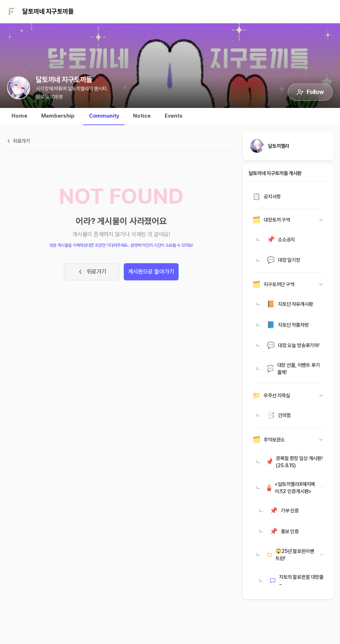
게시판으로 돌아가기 (151, 272)
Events (173, 116)
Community (104, 116)
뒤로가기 (92, 272)
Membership (58, 116)
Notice (142, 116)
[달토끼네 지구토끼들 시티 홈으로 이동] (19, 88)
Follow (310, 92)
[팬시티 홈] (11, 11)
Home (19, 116)
